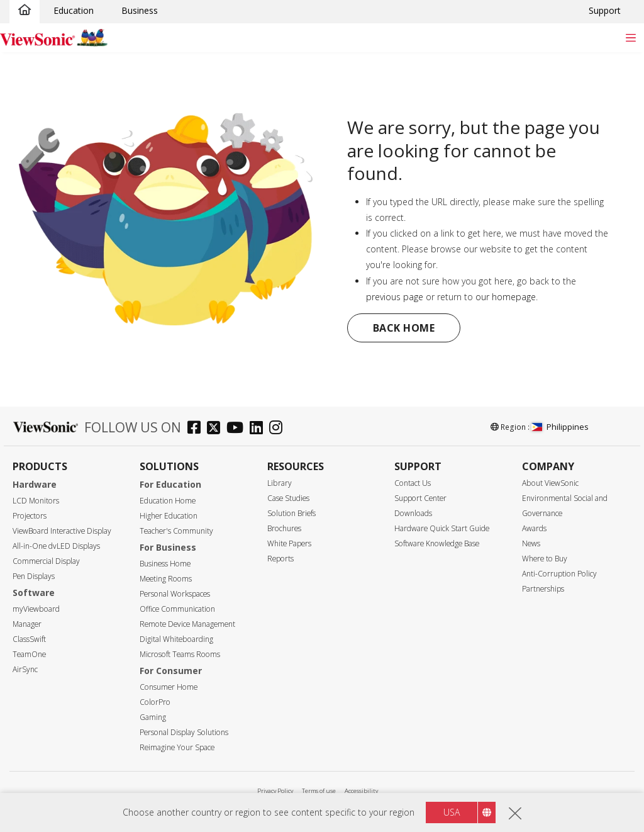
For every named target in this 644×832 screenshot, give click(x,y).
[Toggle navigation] (630, 37)
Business (140, 10)
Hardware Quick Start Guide (442, 528)
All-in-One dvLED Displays (56, 546)
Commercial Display (46, 561)
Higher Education (169, 516)
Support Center (420, 498)
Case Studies (288, 498)
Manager (27, 624)
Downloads (413, 513)
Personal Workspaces (175, 594)
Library (280, 483)
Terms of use (319, 791)
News (531, 543)
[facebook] (197, 429)
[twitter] (217, 429)
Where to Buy (545, 559)
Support (605, 10)
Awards (534, 528)
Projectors (30, 516)
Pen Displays (34, 576)
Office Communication (177, 609)
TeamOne (29, 654)
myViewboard (36, 609)
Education (74, 10)
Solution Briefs (291, 513)
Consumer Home (169, 687)
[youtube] (238, 429)
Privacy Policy (275, 791)
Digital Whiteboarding (176, 639)
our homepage (506, 297)
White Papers (289, 543)
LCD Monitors (36, 501)
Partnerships (543, 589)
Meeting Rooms (166, 579)
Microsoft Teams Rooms (180, 654)
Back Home (404, 328)
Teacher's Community (176, 531)
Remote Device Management (187, 624)
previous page (395, 297)
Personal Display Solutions (184, 732)
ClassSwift (29, 639)
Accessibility (361, 791)
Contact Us (413, 483)
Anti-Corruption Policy (559, 574)
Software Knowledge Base (437, 543)
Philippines (560, 427)
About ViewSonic (550, 483)
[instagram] (279, 429)
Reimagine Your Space (177, 747)
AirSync (25, 669)
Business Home (165, 564)
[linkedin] (259, 429)
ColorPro (155, 702)
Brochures (284, 528)
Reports (280, 559)
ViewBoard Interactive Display (62, 531)
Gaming (153, 717)
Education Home (168, 501)
